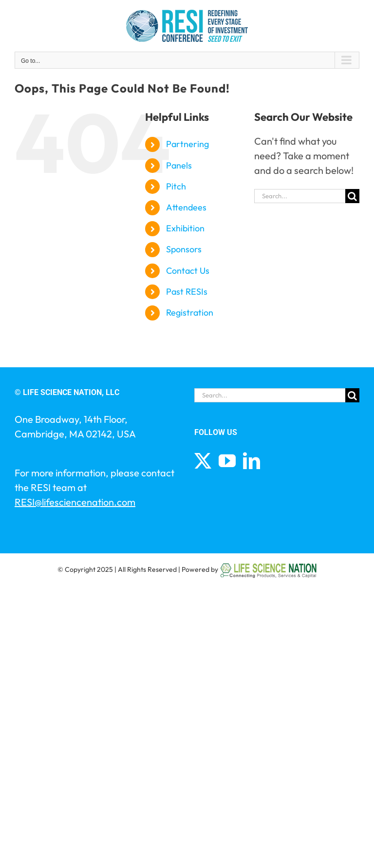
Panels (179, 165)
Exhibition (185, 228)
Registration (190, 312)
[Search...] (300, 196)
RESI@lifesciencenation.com (75, 502)
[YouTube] (227, 461)
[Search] (352, 196)
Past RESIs (187, 292)
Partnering (187, 144)
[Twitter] (203, 461)
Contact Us (188, 271)
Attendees (186, 207)
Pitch (176, 186)
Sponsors (184, 249)
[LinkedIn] (252, 461)
